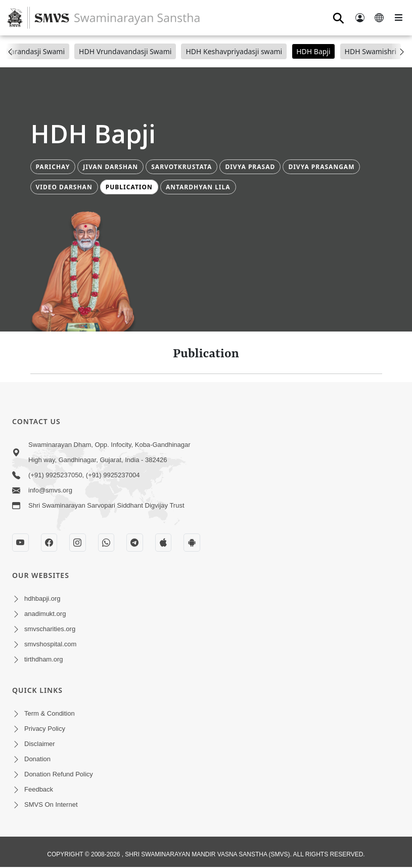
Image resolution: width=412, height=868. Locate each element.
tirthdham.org (44, 659)
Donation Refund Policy (59, 774)
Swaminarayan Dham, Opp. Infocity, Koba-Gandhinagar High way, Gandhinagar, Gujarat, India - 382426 (109, 452)
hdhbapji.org (42, 598)
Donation (37, 759)
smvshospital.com (50, 644)
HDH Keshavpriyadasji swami (234, 51)
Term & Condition (50, 713)
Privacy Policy (45, 729)
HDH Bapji (313, 51)
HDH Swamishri (371, 51)
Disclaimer (40, 744)
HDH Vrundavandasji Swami (125, 51)
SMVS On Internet (51, 804)
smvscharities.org (50, 629)
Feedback (39, 789)
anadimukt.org (45, 614)
